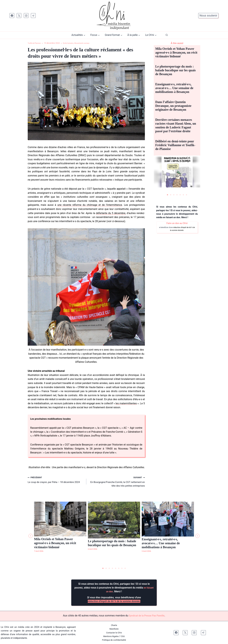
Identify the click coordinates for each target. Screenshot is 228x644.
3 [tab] (174, 195)
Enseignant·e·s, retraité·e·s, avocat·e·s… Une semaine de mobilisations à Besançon (174, 88)
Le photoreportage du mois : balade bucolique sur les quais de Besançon (176, 70)
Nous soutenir (208, 15)
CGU (124, 636)
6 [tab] (183, 195)
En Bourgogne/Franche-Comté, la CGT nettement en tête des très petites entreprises (117, 483)
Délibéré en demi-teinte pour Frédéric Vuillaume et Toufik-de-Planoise (175, 145)
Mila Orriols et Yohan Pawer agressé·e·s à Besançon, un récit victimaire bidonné (176, 52)
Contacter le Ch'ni (114, 633)
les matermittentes (126, 403)
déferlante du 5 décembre (111, 213)
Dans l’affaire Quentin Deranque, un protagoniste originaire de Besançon (173, 106)
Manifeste (114, 629)
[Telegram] (33, 16)
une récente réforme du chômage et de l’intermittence (90, 205)
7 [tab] (187, 195)
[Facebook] (12, 16)
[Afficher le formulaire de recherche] (167, 35)
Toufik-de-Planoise (36, 43)
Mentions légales (111, 636)
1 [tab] (168, 195)
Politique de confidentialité (114, 640)
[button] (31, 536)
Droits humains (72, 43)
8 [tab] (125, 569)
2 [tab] (171, 195)
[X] (19, 16)
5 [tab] (180, 195)
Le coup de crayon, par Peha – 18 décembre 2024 (56, 481)
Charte (114, 625)
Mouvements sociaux (88, 43)
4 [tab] (177, 195)
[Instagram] (26, 16)
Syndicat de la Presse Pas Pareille (147, 616)
